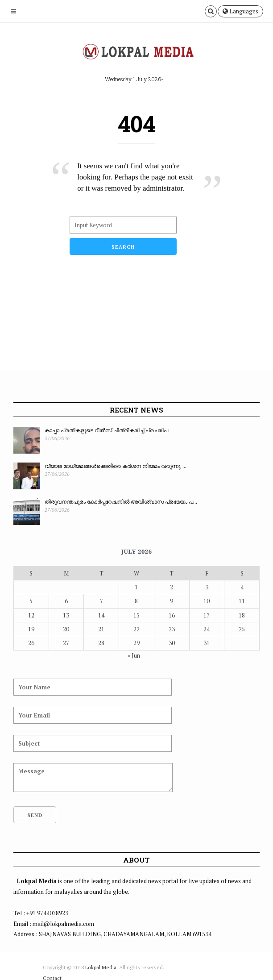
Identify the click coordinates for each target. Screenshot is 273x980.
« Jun (134, 655)
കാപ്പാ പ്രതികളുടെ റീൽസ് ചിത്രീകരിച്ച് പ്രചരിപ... (108, 430)
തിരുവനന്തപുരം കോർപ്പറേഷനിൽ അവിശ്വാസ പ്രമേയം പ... (121, 501)
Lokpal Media (101, 967)
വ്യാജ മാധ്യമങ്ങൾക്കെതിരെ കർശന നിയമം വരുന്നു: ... (116, 466)
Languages (240, 11)
